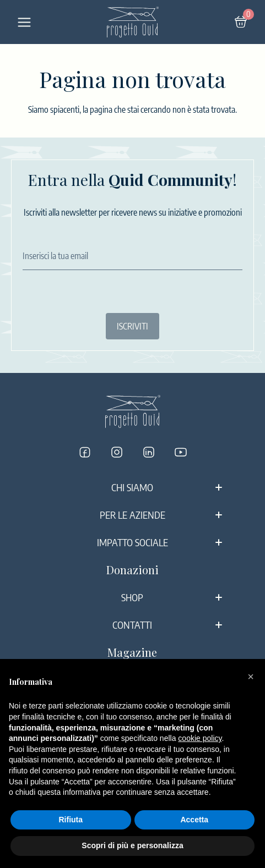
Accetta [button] (194, 820)
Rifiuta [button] (71, 820)
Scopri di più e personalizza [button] (132, 845)
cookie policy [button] (200, 738)
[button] (251, 677)
